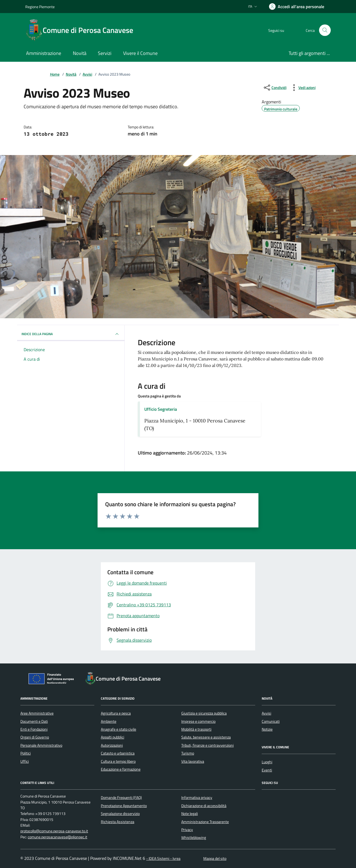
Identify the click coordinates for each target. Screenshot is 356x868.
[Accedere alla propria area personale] (297, 7)
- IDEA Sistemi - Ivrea (163, 859)
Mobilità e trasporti (196, 729)
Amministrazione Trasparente (205, 822)
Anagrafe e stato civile (118, 729)
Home (55, 74)
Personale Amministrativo (41, 745)
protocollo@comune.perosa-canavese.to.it (54, 831)
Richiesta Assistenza (118, 822)
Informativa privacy (197, 798)
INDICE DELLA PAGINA (71, 334)
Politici (26, 753)
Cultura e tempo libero (118, 761)
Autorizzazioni (112, 745)
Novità (71, 74)
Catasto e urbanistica (118, 753)
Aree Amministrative (37, 713)
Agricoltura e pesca (116, 713)
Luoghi (267, 762)
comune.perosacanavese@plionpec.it (57, 837)
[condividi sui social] (275, 88)
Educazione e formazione (121, 769)
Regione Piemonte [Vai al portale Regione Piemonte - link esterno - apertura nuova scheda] (40, 7)
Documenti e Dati (34, 721)
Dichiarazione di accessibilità (204, 806)
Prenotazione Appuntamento (124, 806)
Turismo (188, 753)
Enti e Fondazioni (34, 729)
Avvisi (87, 74)
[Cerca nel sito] (325, 30)
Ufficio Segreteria (161, 409)
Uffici (25, 761)
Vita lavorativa (193, 761)
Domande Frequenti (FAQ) (121, 798)
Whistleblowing (194, 838)
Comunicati (271, 721)
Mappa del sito (215, 859)
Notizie (267, 729)
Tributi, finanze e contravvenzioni (207, 745)
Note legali (190, 814)
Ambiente (109, 721)
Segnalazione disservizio (120, 814)
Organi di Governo (35, 737)
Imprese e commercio (198, 721)
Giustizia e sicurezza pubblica (204, 713)
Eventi (267, 770)
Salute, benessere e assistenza (206, 737)
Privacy (187, 830)
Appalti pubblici (113, 737)
